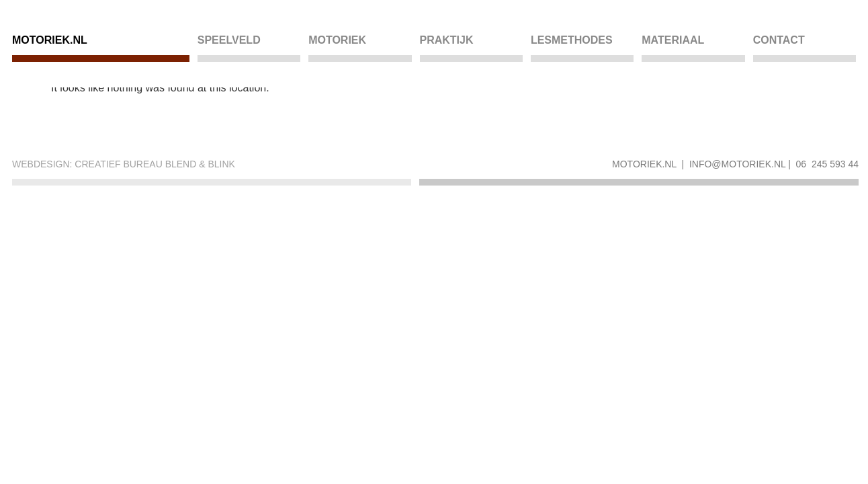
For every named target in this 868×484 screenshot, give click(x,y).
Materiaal (673, 40)
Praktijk (447, 40)
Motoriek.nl (50, 40)
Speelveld (229, 40)
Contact (779, 40)
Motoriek (337, 40)
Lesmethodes (571, 40)
